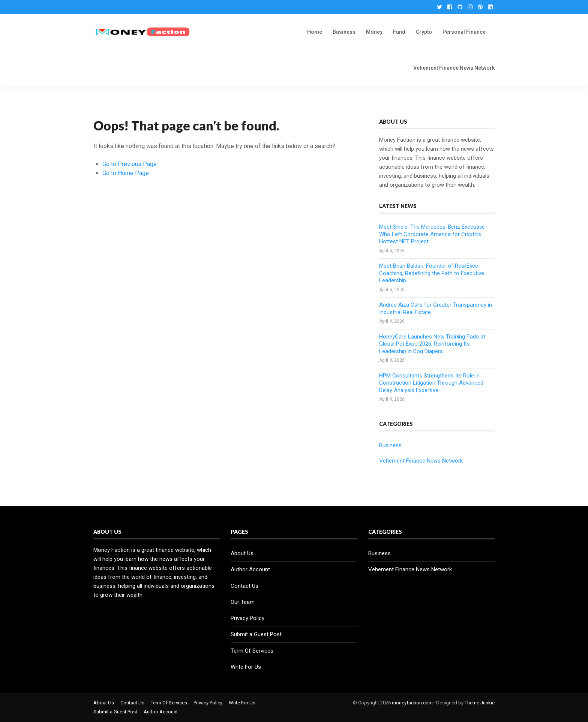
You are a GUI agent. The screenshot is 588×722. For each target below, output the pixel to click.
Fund (399, 32)
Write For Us (246, 667)
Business (344, 32)
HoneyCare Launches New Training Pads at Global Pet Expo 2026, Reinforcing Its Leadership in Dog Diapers (432, 344)
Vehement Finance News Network (454, 68)
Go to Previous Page (130, 164)
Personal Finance (464, 32)
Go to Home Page (126, 173)
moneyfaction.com (412, 703)
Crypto (424, 32)
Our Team (243, 602)
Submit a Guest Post (256, 634)
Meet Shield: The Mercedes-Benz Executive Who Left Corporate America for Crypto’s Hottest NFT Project (432, 234)
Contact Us (244, 586)
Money (374, 32)
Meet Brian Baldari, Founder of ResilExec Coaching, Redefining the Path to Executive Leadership (432, 273)
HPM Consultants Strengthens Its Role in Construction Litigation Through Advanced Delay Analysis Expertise (431, 383)
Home (315, 32)
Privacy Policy (247, 618)
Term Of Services (252, 651)
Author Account (250, 569)
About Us (242, 553)
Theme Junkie (480, 703)
